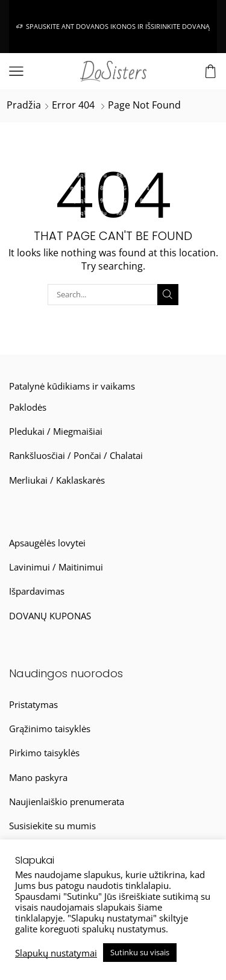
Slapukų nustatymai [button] (56, 953)
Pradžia (24, 105)
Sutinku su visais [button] (140, 952)
